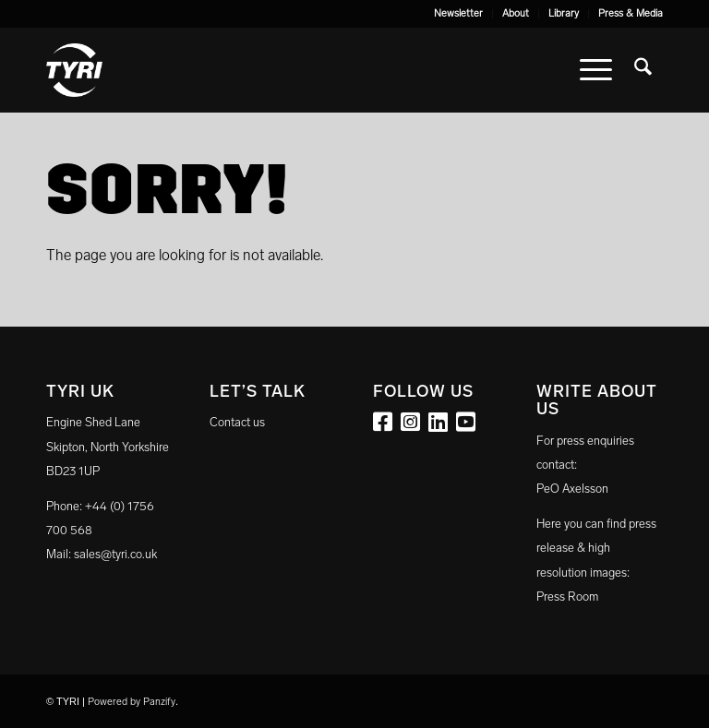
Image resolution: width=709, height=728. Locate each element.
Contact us (237, 422)
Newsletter (458, 13)
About (516, 13)
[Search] (643, 70)
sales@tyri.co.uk (115, 554)
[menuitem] (459, 14)
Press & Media (631, 13)
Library (564, 13)
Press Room (567, 597)
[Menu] (596, 70)
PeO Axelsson (572, 489)
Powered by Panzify (132, 702)
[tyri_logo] (74, 70)
